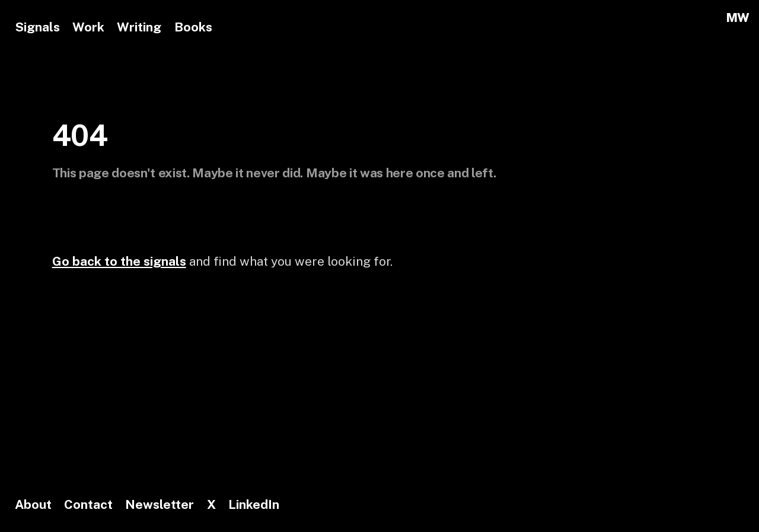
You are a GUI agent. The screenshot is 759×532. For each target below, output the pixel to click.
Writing (139, 27)
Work (88, 27)
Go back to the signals (119, 261)
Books (193, 27)
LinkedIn (254, 504)
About (33, 504)
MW (738, 17)
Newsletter (160, 504)
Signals (37, 27)
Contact (88, 504)
